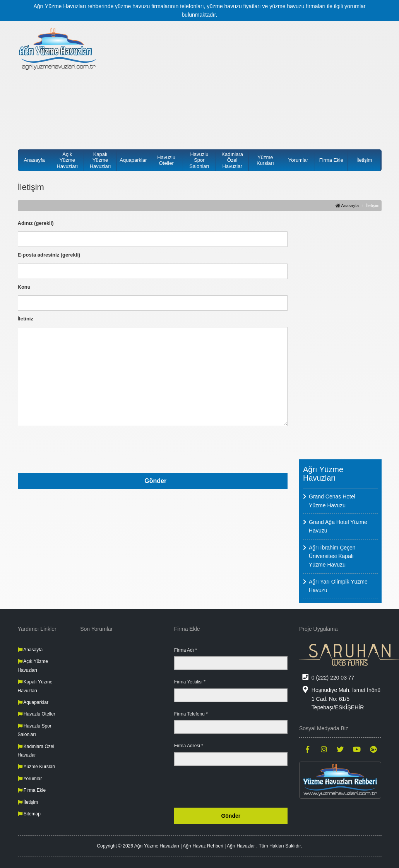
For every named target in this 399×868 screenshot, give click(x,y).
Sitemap (29, 814)
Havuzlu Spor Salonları (199, 160)
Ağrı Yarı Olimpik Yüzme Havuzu (338, 586)
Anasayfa (34, 160)
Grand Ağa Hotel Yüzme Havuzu (338, 526)
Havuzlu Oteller (166, 160)
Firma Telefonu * (191, 714)
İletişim (364, 160)
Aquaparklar (133, 160)
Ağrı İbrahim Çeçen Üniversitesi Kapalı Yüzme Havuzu (332, 556)
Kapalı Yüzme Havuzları (100, 160)
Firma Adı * (186, 650)
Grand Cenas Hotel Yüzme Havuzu (332, 501)
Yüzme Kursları (265, 160)
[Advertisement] (247, 81)
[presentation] (229, 448)
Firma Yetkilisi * (190, 682)
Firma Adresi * (189, 746)
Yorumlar (298, 160)
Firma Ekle (331, 160)
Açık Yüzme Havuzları (67, 160)
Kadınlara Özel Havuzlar (232, 160)
